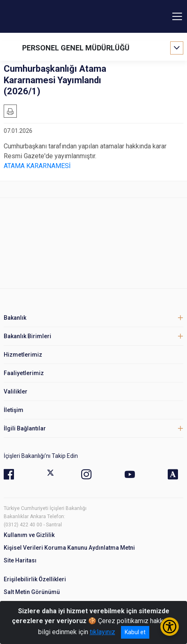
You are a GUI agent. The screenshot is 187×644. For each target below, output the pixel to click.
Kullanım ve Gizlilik (29, 535)
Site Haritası (20, 560)
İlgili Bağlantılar (25, 428)
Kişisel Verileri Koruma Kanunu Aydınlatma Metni (69, 548)
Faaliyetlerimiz (24, 373)
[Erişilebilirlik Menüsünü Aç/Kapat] (170, 627)
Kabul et (135, 632)
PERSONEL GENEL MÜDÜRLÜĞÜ (76, 48)
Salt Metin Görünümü (32, 592)
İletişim (14, 410)
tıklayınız (103, 632)
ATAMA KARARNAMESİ (37, 166)
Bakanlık (15, 318)
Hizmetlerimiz (23, 355)
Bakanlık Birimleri (27, 336)
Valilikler (16, 391)
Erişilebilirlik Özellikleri (35, 579)
